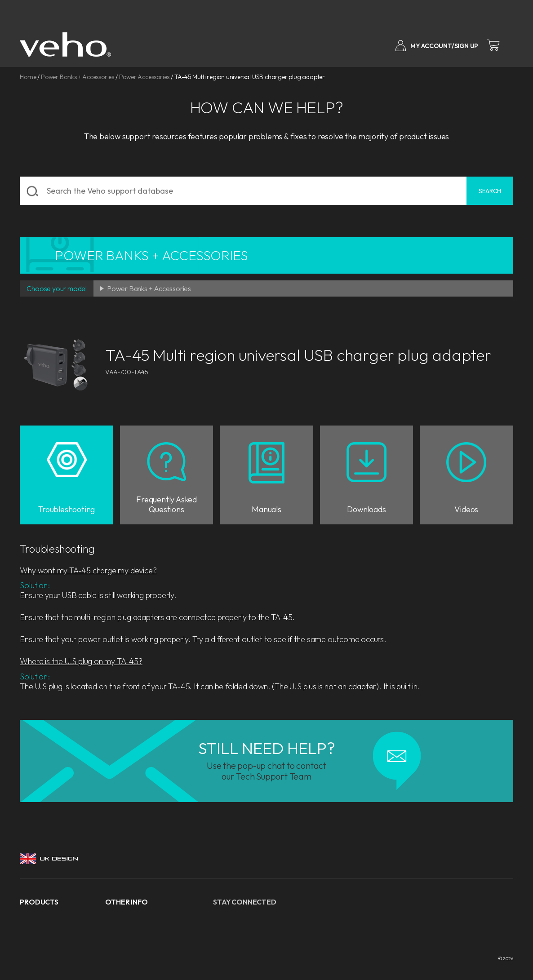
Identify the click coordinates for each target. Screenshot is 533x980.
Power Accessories (144, 77)
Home (28, 77)
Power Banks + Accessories (78, 77)
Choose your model (57, 288)
